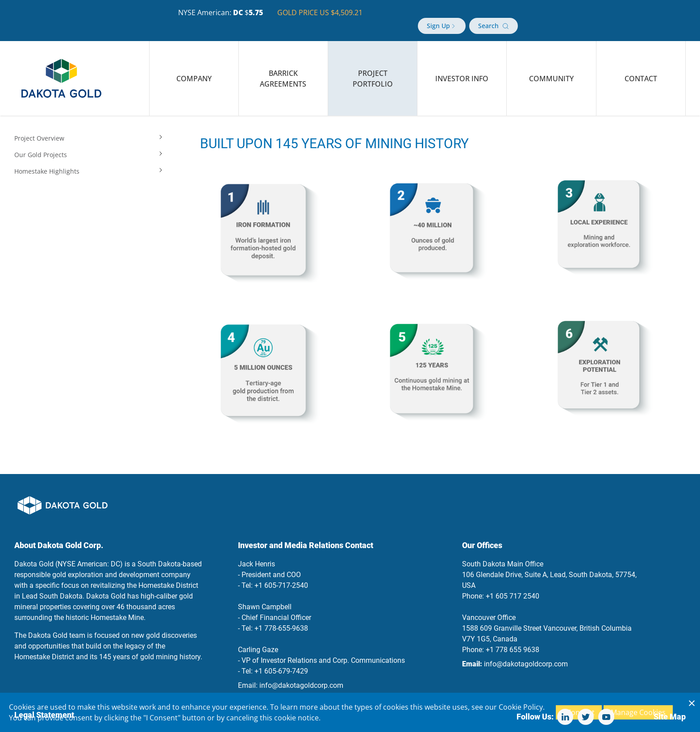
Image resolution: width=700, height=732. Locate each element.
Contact (641, 68)
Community (551, 68)
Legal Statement (44, 704)
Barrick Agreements (283, 68)
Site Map (670, 706)
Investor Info (462, 68)
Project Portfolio (373, 68)
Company (194, 68)
